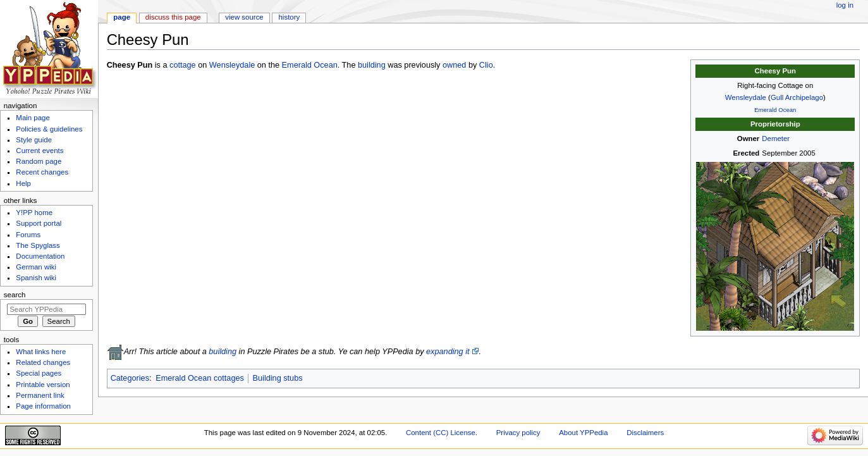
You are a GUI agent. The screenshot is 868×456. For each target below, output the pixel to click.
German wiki (36, 267)
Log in (845, 5)
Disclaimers (645, 433)
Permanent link (40, 395)
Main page (33, 118)
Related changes (43, 362)
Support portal (39, 223)
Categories (130, 378)
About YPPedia (583, 433)
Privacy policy (518, 433)
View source (244, 17)
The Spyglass (38, 245)
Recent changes (42, 172)
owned (454, 65)
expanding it (448, 352)
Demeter (776, 139)
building (372, 65)
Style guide (34, 140)
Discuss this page (173, 17)
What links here (41, 352)
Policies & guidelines (49, 129)
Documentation (40, 256)
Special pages (39, 373)
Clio (486, 65)
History (290, 17)
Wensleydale (746, 97)
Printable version (43, 385)
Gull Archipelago (797, 97)
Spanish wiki (36, 278)
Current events (40, 151)
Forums (28, 235)
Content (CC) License (441, 433)
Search (15, 295)
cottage (183, 65)
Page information (43, 406)
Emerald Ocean (775, 110)
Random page (39, 161)
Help (23, 183)
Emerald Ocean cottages (200, 378)
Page (122, 17)
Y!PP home (34, 213)
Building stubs (278, 378)
